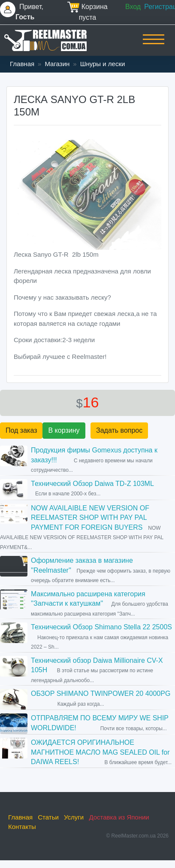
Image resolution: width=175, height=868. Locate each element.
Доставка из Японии (119, 817)
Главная (22, 64)
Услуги (74, 817)
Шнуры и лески (103, 64)
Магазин (57, 64)
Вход (133, 7)
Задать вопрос (119, 430)
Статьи (48, 817)
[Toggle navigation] (154, 45)
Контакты (22, 827)
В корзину (64, 430)
